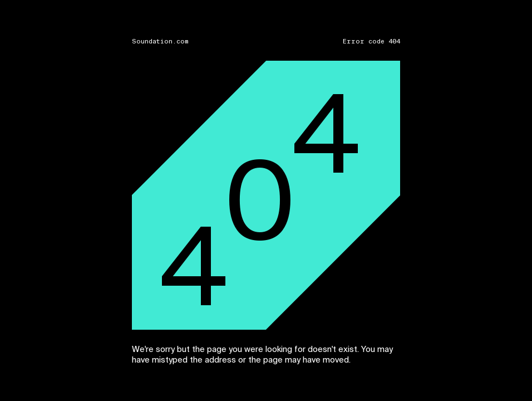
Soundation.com (160, 41)
